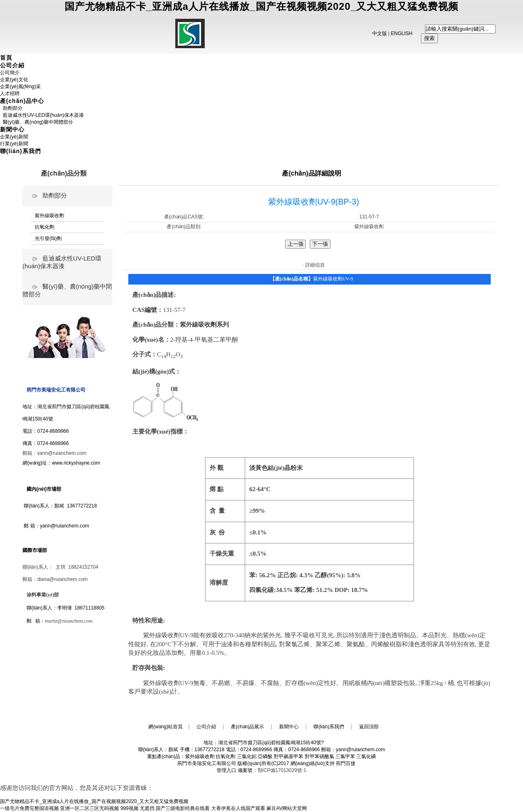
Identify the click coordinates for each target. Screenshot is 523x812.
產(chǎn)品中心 (22, 101)
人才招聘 (10, 93)
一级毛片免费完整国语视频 (29, 808)
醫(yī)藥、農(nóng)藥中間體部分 (37, 122)
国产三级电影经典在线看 (183, 808)
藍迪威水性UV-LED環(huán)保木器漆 (42, 115)
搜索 (429, 38)
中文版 (380, 33)
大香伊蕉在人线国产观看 (238, 808)
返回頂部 (369, 727)
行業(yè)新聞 (14, 144)
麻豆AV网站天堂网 (287, 808)
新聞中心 (12, 129)
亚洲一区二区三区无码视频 (89, 808)
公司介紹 (12, 65)
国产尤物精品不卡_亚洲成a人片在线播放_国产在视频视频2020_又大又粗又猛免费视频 (262, 6)
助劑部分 (11, 108)
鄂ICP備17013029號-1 (282, 770)
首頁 (6, 58)
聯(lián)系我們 (20, 151)
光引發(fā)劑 (48, 238)
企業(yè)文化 (14, 80)
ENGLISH (402, 33)
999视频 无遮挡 (137, 808)
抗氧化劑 (45, 227)
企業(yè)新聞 (14, 137)
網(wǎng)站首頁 (165, 727)
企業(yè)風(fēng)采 (20, 87)
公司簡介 (10, 73)
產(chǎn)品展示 (247, 727)
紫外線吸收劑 (49, 216)
